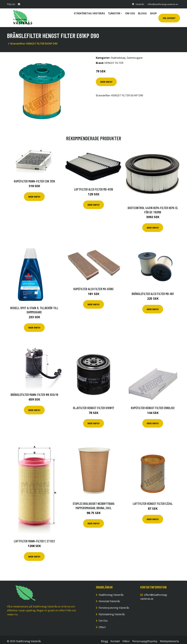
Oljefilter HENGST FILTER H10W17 (93, 405)
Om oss (130, 12)
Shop (153, 12)
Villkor (126, 638)
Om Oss (103, 618)
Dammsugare (135, 55)
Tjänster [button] (114, 12)
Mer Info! (106, 79)
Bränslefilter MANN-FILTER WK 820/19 (34, 391)
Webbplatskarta (169, 638)
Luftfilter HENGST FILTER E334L (153, 501)
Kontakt (115, 638)
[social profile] (19, 4)
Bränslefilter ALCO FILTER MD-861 (153, 291)
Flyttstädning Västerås (112, 611)
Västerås (138, 4)
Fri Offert (169, 17)
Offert (102, 624)
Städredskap (118, 55)
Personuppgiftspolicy (145, 638)
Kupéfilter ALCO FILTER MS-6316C (94, 286)
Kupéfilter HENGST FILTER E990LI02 (153, 405)
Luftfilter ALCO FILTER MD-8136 (93, 186)
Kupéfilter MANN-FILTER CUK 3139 (34, 178)
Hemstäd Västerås (109, 598)
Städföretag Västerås (89, 12)
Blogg (142, 12)
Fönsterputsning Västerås (114, 605)
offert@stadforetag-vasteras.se (162, 4)
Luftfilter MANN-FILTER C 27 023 (34, 538)
